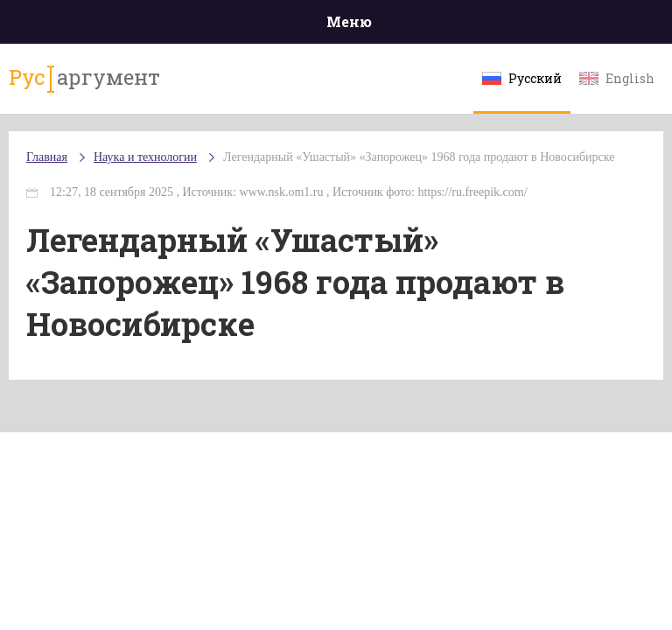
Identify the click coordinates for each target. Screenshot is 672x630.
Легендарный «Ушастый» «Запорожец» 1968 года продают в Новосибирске (419, 157)
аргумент (84, 78)
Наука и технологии (145, 157)
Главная (47, 157)
